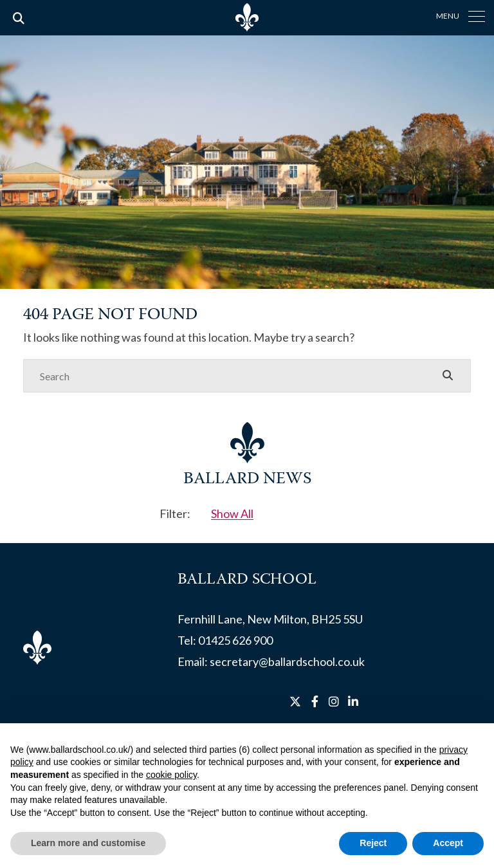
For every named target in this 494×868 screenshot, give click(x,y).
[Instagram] (334, 701)
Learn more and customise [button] (88, 843)
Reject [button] (373, 843)
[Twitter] (295, 701)
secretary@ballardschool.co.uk (287, 661)
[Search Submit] (448, 375)
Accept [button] (448, 843)
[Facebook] (315, 701)
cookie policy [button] (171, 775)
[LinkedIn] (353, 701)
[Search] (234, 376)
